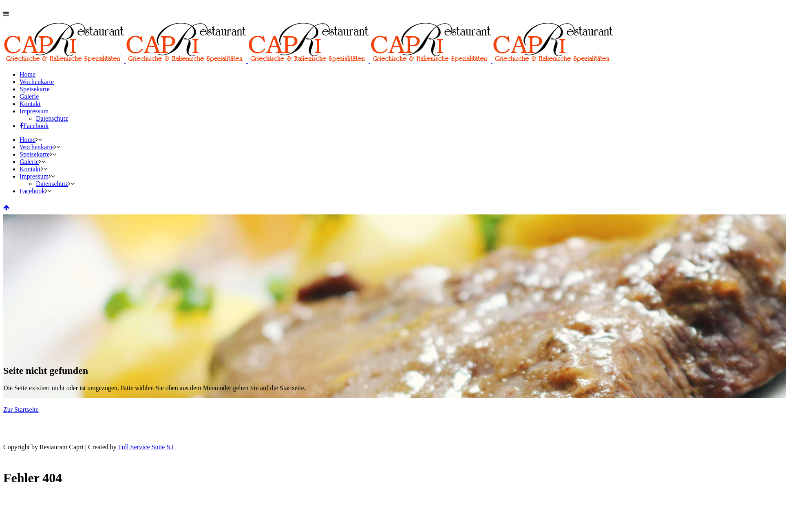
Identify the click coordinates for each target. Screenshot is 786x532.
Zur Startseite (21, 409)
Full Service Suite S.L (147, 447)
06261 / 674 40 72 (50, 7)
